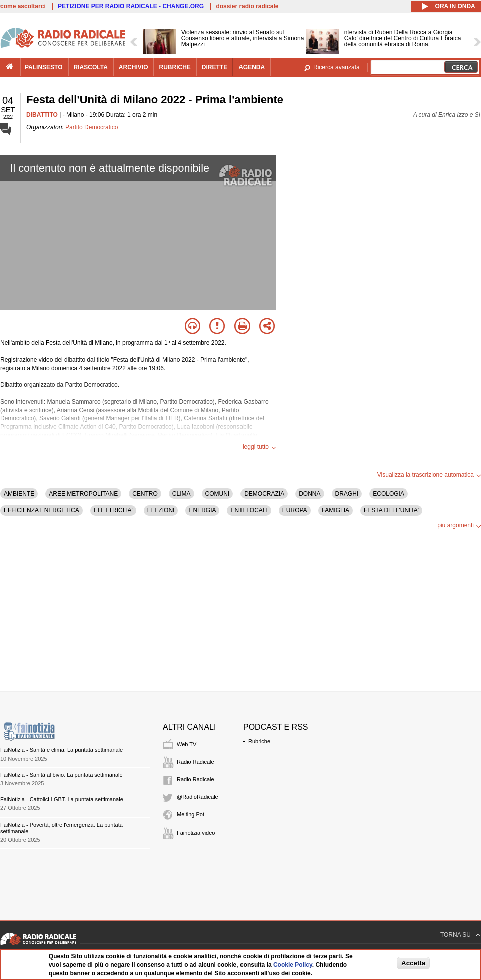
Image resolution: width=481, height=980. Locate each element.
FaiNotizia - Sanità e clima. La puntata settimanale (61, 750)
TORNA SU (456, 935)
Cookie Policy (293, 965)
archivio (134, 67)
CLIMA (182, 494)
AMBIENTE (19, 494)
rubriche (175, 67)
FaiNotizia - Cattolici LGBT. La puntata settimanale (62, 799)
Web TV (187, 744)
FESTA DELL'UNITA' (391, 510)
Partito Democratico (91, 127)
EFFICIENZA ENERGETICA (41, 510)
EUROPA (295, 510)
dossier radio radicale (247, 6)
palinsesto (44, 67)
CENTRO (145, 494)
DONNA (309, 494)
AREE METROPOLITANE (83, 494)
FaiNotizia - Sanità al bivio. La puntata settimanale (61, 775)
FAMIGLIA (335, 510)
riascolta (91, 67)
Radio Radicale (196, 762)
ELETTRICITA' (113, 510)
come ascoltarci (23, 6)
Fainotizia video (196, 833)
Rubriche (259, 741)
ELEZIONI (161, 510)
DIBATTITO (42, 115)
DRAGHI (347, 494)
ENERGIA (202, 510)
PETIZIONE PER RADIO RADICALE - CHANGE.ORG (131, 6)
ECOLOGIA (389, 494)
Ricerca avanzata (336, 67)
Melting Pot (191, 814)
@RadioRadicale (198, 797)
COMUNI (218, 494)
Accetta (413, 963)
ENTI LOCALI (249, 510)
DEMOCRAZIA (264, 494)
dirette (215, 67)
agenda (252, 67)
